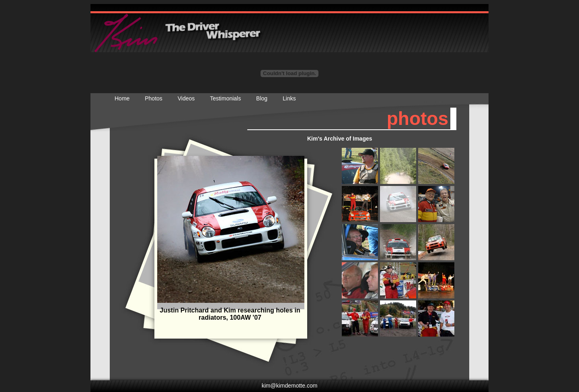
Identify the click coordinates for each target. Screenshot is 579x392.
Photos (154, 98)
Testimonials (225, 98)
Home (122, 98)
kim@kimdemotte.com (290, 386)
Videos (186, 98)
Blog (262, 98)
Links (289, 98)
